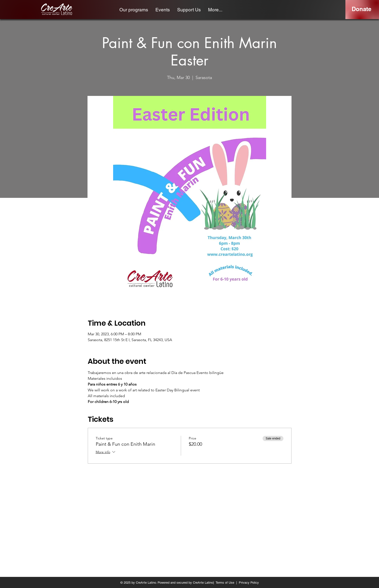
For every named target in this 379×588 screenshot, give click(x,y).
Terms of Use (225, 583)
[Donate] (361, 9)
